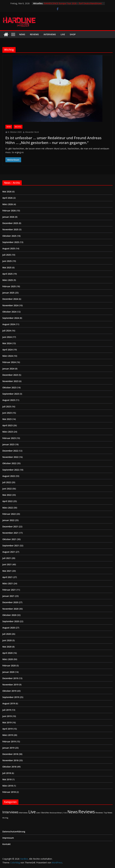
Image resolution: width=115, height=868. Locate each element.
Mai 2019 (7, 722)
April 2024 (7, 350)
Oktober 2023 (9, 387)
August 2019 (9, 703)
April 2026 (7, 198)
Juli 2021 (7, 558)
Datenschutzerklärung (14, 832)
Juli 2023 (7, 407)
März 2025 (8, 280)
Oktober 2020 (9, 615)
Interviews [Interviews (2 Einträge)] (23, 813)
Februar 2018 (9, 792)
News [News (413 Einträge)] (73, 812)
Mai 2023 (7, 419)
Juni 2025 (7, 261)
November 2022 (10, 457)
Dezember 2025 (10, 223)
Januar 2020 (8, 672)
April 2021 (7, 577)
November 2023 (10, 381)
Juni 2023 (7, 413)
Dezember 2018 (10, 754)
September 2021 (11, 546)
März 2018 (8, 786)
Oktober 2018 (9, 767)
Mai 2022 (7, 495)
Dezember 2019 (10, 678)
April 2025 (7, 274)
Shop (73, 34)
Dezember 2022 (10, 451)
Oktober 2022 (9, 463)
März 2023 (8, 432)
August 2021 (9, 552)
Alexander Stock (32, 132)
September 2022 (11, 470)
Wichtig (18, 127)
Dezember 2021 (10, 527)
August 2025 (9, 248)
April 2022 (7, 501)
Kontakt (7, 844)
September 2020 (11, 621)
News (22, 34)
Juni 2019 (7, 716)
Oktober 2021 (9, 539)
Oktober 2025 (9, 236)
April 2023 (7, 425)
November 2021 (10, 533)
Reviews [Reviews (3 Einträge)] (99, 813)
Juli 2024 (7, 331)
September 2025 (11, 242)
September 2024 (11, 318)
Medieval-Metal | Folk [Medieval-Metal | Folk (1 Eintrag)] (58, 813)
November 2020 (10, 609)
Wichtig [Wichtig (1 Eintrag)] (5, 818)
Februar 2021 (9, 590)
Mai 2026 (7, 192)
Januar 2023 (8, 444)
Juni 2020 (7, 640)
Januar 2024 (8, 369)
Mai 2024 (7, 343)
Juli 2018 (7, 773)
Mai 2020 (7, 647)
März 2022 (8, 508)
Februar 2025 (9, 286)
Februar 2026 (9, 211)
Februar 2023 (9, 438)
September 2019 (11, 697)
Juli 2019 (7, 710)
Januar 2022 (8, 520)
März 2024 (8, 356)
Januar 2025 (8, 293)
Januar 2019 (8, 748)
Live (63, 34)
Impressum (8, 838)
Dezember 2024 (10, 299)
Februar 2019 (9, 741)
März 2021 (8, 583)
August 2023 (9, 400)
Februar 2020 (9, 666)
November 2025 (10, 229)
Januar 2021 (8, 596)
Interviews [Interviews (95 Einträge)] (10, 812)
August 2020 (9, 628)
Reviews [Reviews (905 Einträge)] (87, 812)
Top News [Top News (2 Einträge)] (108, 813)
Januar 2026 (8, 217)
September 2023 (11, 394)
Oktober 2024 (9, 312)
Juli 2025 (7, 255)
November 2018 (10, 760)
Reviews (34, 34)
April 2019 (7, 729)
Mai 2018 (7, 779)
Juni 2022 (7, 489)
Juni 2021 (7, 564)
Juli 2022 (7, 482)
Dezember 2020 (10, 602)
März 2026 (8, 204)
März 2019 (8, 735)
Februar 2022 (9, 514)
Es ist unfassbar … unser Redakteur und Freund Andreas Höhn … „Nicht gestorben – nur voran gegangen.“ (53, 140)
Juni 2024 (7, 337)
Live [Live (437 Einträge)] (32, 812)
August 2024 (9, 324)
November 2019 (10, 685)
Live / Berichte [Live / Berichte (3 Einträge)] (43, 813)
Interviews (50, 34)
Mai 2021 (7, 571)
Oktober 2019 (9, 691)
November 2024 (10, 305)
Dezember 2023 (10, 375)
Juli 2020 (7, 634)
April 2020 (7, 653)
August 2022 (9, 476)
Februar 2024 (9, 362)
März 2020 (8, 659)
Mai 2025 (7, 267)
